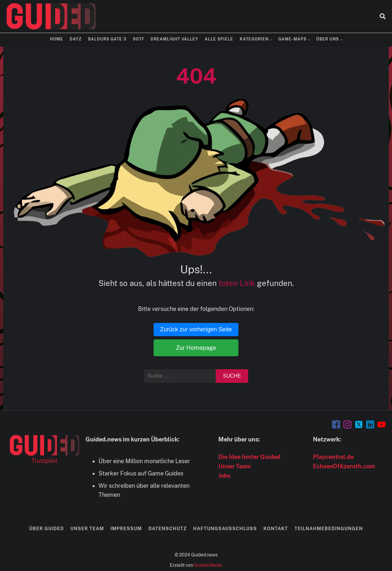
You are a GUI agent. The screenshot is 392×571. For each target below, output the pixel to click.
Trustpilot (44, 461)
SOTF (138, 39)
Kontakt (276, 529)
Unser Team (235, 466)
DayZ (76, 39)
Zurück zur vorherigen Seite (196, 329)
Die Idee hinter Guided (249, 457)
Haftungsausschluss (225, 529)
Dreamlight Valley (174, 39)
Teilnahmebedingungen (329, 529)
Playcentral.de (333, 457)
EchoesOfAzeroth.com (344, 466)
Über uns (328, 39)
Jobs (224, 476)
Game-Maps (292, 39)
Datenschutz (167, 529)
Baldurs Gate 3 (107, 39)
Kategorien (254, 39)
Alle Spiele (219, 39)
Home (57, 39)
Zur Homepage (196, 348)
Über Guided (46, 529)
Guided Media (208, 565)
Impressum (126, 529)
